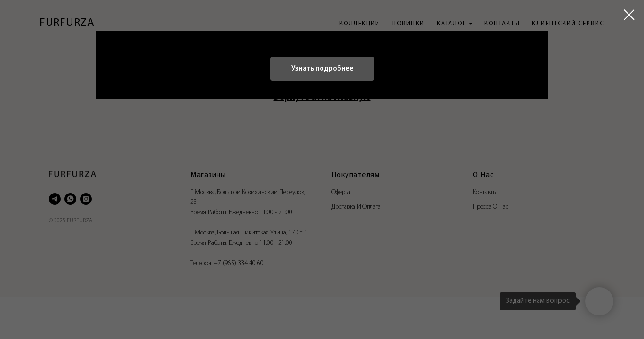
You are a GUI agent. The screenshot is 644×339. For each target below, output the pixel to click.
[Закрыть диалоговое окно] (629, 15)
